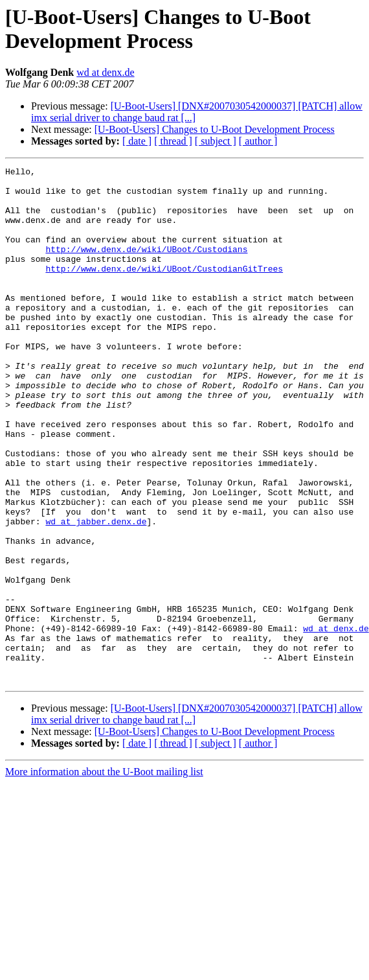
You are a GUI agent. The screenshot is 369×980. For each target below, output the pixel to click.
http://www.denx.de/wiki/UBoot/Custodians (146, 266)
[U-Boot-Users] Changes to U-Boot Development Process (215, 129)
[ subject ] (216, 141)
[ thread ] (173, 141)
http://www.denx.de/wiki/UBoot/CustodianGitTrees (164, 290)
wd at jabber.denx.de (96, 593)
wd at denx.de (105, 72)
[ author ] (258, 141)
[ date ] (137, 141)
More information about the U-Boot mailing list (104, 875)
